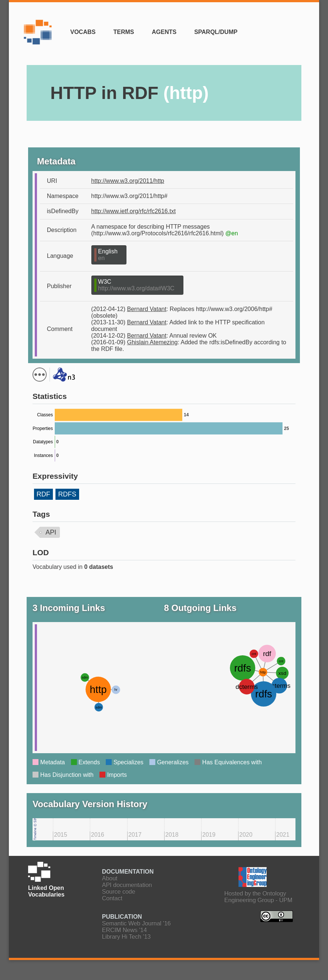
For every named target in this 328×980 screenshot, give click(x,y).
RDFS (67, 494)
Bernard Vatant (147, 309)
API (51, 532)
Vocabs (83, 32)
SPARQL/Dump (216, 32)
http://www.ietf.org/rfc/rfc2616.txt (134, 211)
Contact (112, 898)
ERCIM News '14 (124, 930)
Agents (164, 32)
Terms (124, 32)
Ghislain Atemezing (153, 342)
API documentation (127, 885)
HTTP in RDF (129, 93)
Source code (119, 892)
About (110, 878)
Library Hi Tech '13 (126, 937)
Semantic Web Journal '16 (136, 923)
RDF (43, 494)
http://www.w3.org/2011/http (128, 181)
